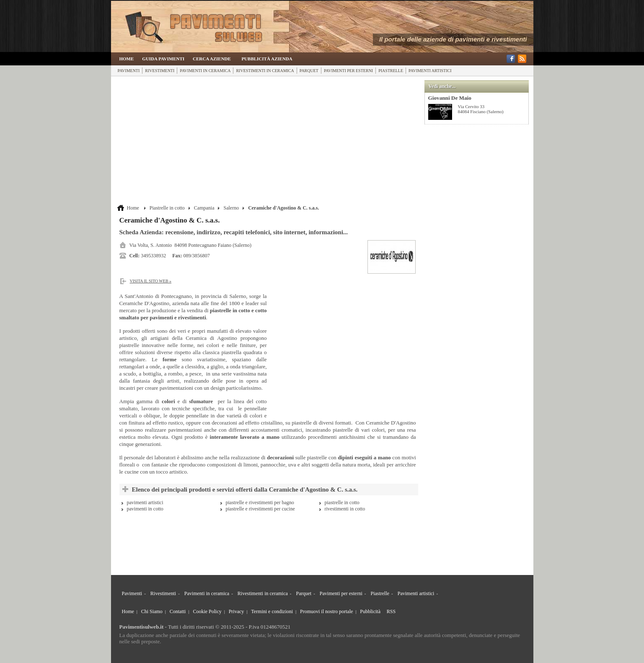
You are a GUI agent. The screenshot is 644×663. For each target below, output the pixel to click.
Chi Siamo (152, 611)
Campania (204, 208)
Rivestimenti (160, 71)
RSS (391, 611)
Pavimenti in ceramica (205, 71)
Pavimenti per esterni (348, 71)
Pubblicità (370, 611)
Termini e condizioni (272, 611)
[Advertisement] (269, 141)
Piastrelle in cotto (167, 208)
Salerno (231, 208)
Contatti (178, 611)
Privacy (237, 611)
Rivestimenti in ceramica (265, 71)
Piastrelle (391, 71)
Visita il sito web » (151, 281)
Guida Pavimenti (163, 59)
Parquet (309, 71)
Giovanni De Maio (450, 98)
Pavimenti (129, 71)
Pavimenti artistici (430, 71)
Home (127, 59)
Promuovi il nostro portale (326, 611)
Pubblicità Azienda (267, 59)
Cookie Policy (207, 611)
